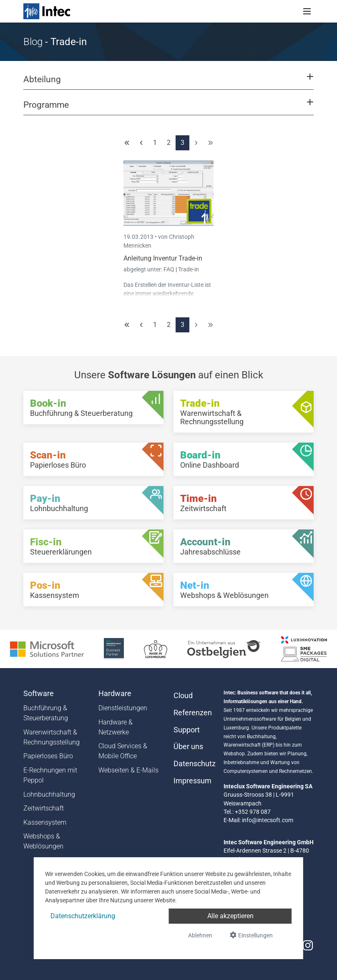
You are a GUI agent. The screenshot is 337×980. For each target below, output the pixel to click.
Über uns (188, 747)
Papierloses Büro (48, 756)
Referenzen (193, 713)
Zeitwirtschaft (44, 808)
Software (39, 694)
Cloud (183, 696)
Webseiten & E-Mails (128, 770)
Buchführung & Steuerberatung (46, 713)
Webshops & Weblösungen (43, 841)
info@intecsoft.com (268, 820)
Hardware (115, 694)
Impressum (192, 781)
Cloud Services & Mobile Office (123, 751)
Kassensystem (45, 822)
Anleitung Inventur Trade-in (163, 258)
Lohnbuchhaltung (49, 794)
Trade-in (189, 269)
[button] (168, 83)
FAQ (170, 269)
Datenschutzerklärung (83, 916)
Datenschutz (194, 764)
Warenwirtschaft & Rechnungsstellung (52, 737)
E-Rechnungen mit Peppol (50, 775)
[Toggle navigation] (307, 11)
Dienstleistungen (123, 708)
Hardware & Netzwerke (116, 727)
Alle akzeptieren (230, 916)
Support (187, 730)
